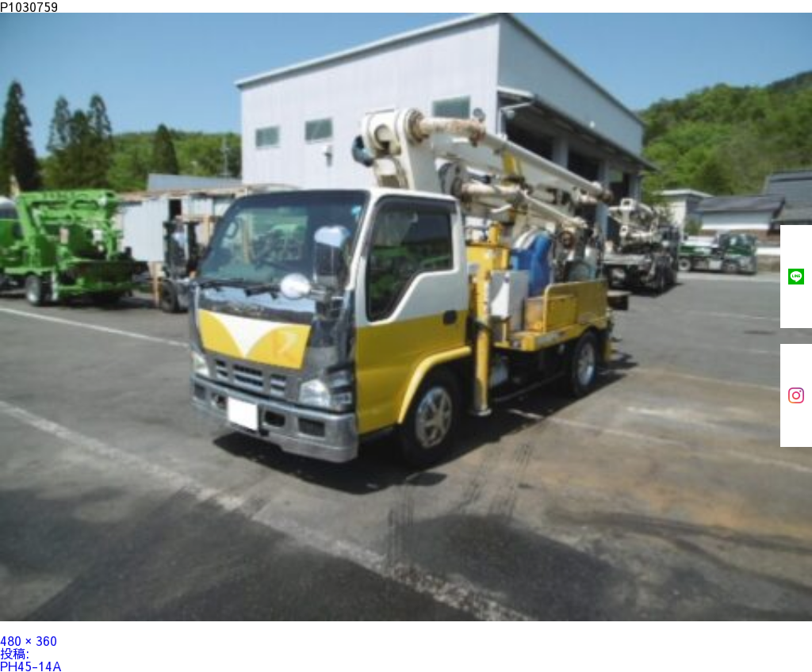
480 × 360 (29, 640)
